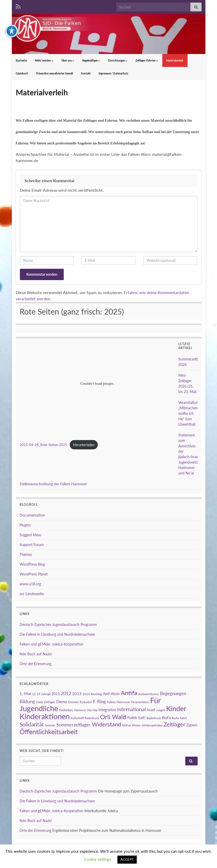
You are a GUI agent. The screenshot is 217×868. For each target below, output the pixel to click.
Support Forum (32, 545)
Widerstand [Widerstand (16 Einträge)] (106, 724)
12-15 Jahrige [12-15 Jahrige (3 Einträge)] (41, 694)
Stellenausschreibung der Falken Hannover (53, 484)
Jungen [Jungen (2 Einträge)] (161, 710)
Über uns (68, 60)
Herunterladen (84, 445)
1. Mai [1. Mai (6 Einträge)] (25, 693)
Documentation (32, 515)
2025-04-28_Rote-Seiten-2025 (43, 445)
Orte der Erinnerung (35, 664)
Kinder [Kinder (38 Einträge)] (176, 708)
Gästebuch (22, 73)
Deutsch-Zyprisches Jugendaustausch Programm (58, 624)
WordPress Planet (34, 574)
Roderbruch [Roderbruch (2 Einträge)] (154, 718)
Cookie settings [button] (98, 859)
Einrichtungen (118, 60)
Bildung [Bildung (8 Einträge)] (27, 701)
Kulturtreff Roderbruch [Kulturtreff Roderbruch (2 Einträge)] (85, 718)
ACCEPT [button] (127, 859)
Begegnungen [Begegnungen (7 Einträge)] (173, 693)
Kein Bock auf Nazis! (36, 654)
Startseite (21, 60)
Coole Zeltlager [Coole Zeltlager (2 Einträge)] (46, 702)
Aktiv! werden (44, 60)
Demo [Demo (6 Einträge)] (62, 701)
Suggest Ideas (30, 535)
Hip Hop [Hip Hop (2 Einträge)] (92, 710)
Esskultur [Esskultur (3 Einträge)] (86, 702)
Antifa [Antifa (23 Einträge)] (129, 693)
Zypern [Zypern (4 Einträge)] (192, 725)
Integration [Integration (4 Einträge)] (107, 710)
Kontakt (86, 73)
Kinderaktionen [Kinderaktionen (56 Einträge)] (45, 716)
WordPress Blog (32, 564)
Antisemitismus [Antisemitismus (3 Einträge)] (149, 694)
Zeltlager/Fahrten (147, 60)
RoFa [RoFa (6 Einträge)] (166, 717)
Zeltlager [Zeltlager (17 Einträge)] (174, 724)
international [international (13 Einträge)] (131, 709)
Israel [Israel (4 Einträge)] (151, 710)
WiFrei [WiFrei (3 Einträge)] (126, 725)
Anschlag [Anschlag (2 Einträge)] (96, 694)
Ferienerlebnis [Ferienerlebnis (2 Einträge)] (140, 702)
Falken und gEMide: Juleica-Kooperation (51, 644)
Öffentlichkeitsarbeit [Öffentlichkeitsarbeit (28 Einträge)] (49, 732)
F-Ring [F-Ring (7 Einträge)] (99, 701)
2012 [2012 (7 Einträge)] (66, 693)
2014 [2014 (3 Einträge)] (86, 694)
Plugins (25, 525)
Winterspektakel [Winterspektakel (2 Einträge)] (152, 725)
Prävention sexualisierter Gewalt (55, 73)
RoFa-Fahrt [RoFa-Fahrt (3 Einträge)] (179, 718)
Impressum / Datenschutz (113, 73)
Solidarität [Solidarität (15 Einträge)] (32, 724)
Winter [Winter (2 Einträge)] (136, 725)
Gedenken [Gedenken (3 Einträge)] (66, 710)
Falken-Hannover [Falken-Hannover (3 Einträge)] (118, 702)
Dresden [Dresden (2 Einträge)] (73, 702)
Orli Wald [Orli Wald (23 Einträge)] (113, 717)
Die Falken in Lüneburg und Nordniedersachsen (57, 634)
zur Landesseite (32, 594)
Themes (26, 554)
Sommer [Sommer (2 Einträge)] (50, 725)
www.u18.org (30, 584)
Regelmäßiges (91, 60)
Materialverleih (175, 60)
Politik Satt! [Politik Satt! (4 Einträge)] (136, 718)
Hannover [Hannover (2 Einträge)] (80, 710)
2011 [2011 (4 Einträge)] (56, 694)
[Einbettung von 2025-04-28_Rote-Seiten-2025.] (97, 384)
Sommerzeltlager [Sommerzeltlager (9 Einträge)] (74, 725)
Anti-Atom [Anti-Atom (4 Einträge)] (111, 694)
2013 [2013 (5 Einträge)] (77, 694)
